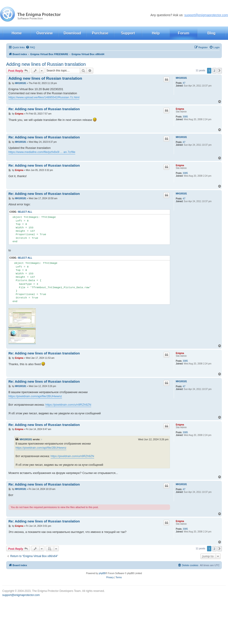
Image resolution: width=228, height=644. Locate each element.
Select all (25, 212)
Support (128, 33)
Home (17, 33)
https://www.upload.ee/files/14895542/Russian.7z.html (44, 97)
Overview (44, 33)
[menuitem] (30, 47)
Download (72, 33)
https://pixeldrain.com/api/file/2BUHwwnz (35, 396)
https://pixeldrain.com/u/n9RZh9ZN (68, 405)
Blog (211, 33)
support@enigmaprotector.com (206, 15)
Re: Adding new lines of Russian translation (44, 109)
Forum (184, 33)
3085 (185, 117)
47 (184, 83)
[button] (220, 71)
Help (156, 33)
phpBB (102, 573)
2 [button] (214, 71)
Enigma (180, 109)
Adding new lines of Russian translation (46, 64)
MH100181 (181, 78)
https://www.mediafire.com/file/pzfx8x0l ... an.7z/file (42, 152)
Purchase (100, 33)
